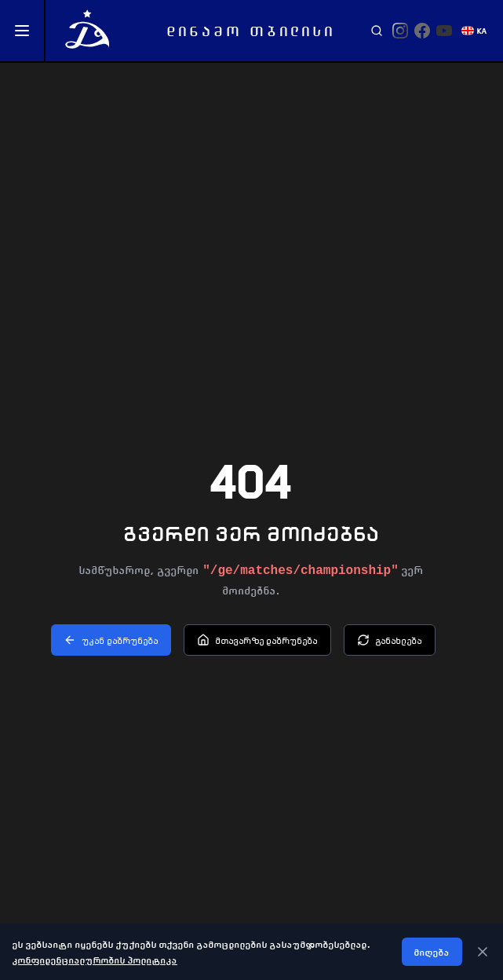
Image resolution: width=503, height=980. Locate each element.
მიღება (432, 952)
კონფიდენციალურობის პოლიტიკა (95, 960)
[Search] (377, 31)
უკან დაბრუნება (111, 640)
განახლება (390, 640)
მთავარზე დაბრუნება (257, 640)
